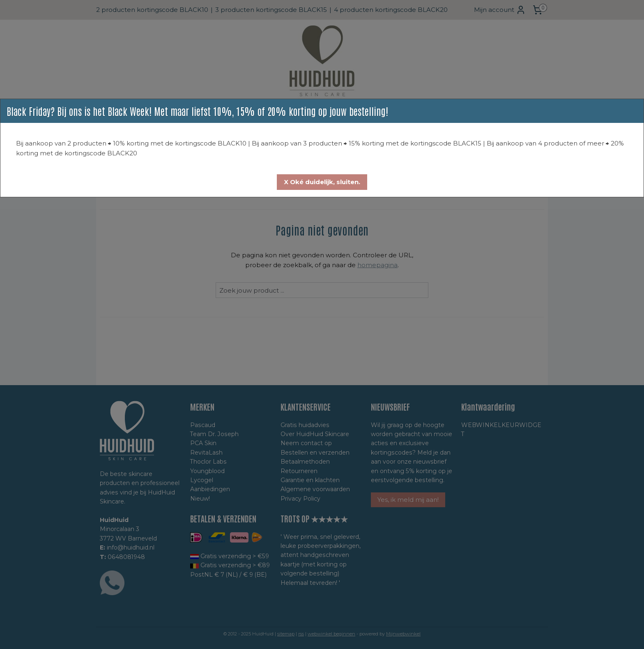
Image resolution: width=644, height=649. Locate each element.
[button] (322, 182)
